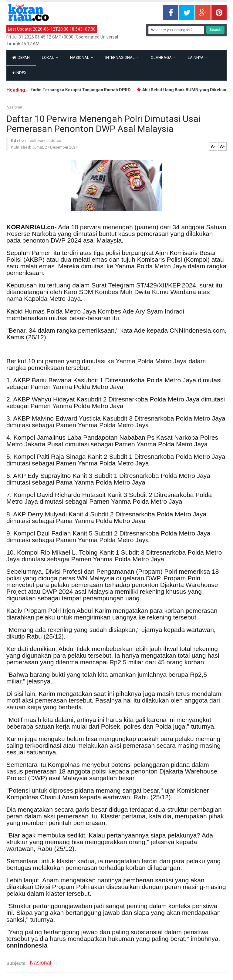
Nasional (82, 57)
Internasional (122, 57)
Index (19, 73)
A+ (223, 146)
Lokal (50, 57)
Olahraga (163, 57)
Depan (21, 57)
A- (213, 146)
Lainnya (198, 57)
